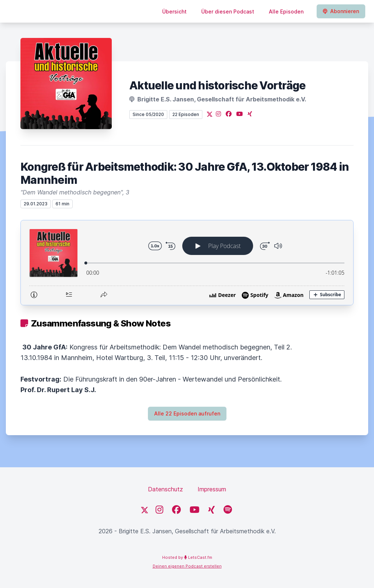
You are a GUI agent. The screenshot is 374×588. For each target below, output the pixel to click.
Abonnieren (341, 11)
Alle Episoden (286, 11)
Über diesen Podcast (228, 11)
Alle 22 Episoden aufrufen (187, 413)
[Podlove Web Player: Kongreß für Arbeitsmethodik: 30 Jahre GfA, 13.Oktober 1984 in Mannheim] (187, 263)
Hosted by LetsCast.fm (187, 557)
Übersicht (174, 11)
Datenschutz (165, 489)
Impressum (212, 489)
